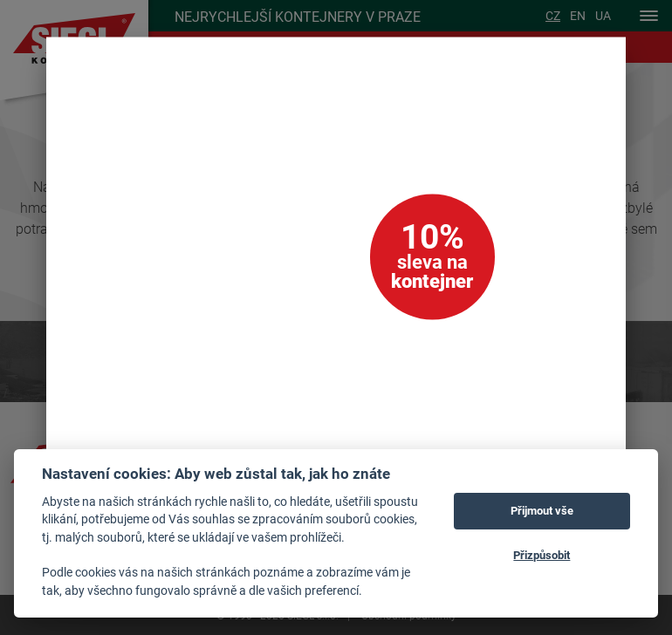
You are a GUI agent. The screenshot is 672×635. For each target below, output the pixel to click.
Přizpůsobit (542, 555)
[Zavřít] (588, 75)
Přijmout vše (542, 510)
